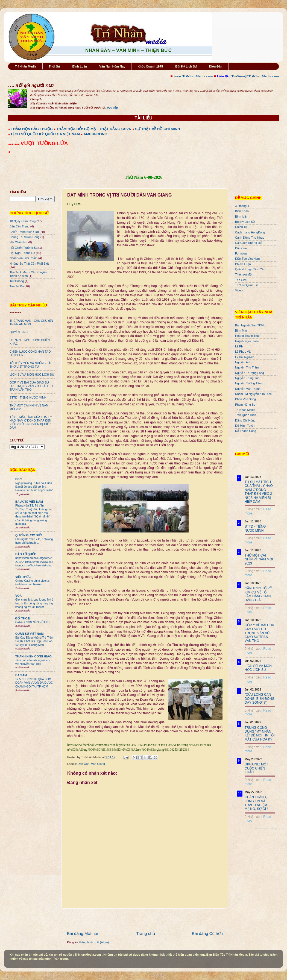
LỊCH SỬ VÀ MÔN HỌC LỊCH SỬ (32, 375)
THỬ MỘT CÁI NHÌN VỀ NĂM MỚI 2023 (259, 559)
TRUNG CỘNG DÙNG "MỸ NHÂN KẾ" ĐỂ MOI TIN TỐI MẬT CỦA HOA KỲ (260, 734)
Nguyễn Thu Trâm (247, 367)
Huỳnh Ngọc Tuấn (247, 341)
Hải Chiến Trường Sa (24, 248)
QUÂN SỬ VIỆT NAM (29, 634)
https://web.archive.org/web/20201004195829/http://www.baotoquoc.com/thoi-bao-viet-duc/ (34, 562)
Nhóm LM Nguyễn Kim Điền (253, 394)
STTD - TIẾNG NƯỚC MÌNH (28, 397)
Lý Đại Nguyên (245, 357)
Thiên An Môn (244, 274)
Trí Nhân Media (26, 66)
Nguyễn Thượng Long (250, 373)
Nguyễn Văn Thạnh (248, 389)
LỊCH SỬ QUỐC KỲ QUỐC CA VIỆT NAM (45, 134)
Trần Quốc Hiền (246, 415)
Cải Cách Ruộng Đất (249, 243)
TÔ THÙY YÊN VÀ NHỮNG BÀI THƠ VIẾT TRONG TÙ (30, 365)
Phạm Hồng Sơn (246, 405)
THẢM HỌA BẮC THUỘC (32, 129)
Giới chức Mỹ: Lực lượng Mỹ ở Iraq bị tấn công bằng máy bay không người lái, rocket (34, 603)
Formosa (241, 253)
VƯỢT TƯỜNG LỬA (44, 143)
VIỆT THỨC (23, 577)
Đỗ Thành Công (246, 431)
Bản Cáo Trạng (20, 226)
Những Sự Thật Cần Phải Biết (29, 264)
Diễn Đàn (216, 66)
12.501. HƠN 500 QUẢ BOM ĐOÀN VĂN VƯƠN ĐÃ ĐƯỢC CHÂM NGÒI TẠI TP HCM (34, 683)
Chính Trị (241, 227)
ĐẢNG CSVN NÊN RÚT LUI (33, 622)
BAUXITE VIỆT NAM (29, 502)
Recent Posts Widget (266, 829)
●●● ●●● (14, 144)
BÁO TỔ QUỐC (26, 554)
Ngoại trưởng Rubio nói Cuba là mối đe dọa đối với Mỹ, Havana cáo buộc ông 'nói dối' (34, 487)
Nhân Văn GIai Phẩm (24, 258)
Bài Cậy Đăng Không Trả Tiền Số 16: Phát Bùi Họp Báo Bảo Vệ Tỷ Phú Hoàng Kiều (34, 641)
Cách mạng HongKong (250, 232)
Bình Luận (80, 66)
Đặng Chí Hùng (245, 420)
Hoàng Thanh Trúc (247, 336)
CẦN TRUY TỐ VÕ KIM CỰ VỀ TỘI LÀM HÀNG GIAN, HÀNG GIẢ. (258, 594)
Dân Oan (84, 764)
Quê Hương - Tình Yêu (250, 269)
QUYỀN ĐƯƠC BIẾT (29, 535)
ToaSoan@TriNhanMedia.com (255, 76)
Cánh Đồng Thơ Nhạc (250, 238)
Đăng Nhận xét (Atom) (94, 942)
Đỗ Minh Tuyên (245, 426)
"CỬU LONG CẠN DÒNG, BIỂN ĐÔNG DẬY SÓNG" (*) (260, 699)
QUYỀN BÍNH (19, 332)
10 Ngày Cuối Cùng (23, 221)
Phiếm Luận (243, 264)
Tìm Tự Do (17, 286)
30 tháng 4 (242, 206)
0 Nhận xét (253, 509)
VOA (18, 596)
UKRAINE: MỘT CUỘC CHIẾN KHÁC (256, 768)
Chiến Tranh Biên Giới (24, 232)
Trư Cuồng (17, 281)
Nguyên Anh (243, 362)
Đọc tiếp (112, 107)
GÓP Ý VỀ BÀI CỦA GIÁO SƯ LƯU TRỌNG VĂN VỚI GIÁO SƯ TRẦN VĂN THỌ (31, 386)
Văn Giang (98, 764)
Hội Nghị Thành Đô (22, 253)
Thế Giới (241, 280)
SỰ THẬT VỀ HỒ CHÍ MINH (158, 129)
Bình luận (241, 217)
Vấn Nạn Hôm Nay (112, 66)
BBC (18, 479)
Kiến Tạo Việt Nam (247, 259)
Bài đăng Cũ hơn (207, 933)
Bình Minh (242, 330)
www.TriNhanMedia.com (193, 76)
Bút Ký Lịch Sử (186, 66)
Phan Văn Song (245, 399)
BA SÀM (21, 675)
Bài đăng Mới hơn (83, 933)
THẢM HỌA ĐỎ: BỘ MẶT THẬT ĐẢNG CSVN (94, 129)
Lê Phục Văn (244, 352)
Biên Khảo (242, 211)
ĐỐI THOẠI (23, 618)
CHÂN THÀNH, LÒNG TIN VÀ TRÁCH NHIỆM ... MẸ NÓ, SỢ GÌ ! (258, 803)
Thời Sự (54, 66)
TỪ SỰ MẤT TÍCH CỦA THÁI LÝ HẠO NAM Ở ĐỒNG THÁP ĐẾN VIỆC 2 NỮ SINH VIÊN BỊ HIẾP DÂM (31, 422)
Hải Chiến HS (18, 242)
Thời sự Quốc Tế (246, 285)
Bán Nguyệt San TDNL (250, 325)
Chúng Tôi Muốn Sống (25, 237)
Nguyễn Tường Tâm (248, 383)
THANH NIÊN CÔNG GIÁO (33, 656)
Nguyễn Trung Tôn (247, 378)
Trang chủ (146, 933)
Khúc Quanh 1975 (150, 66)
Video (239, 290)
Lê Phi (239, 346)
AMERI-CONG (95, 134)
